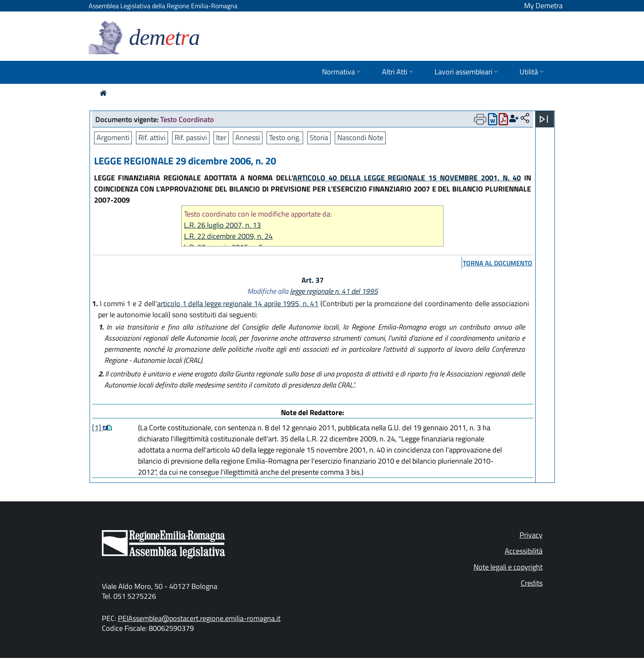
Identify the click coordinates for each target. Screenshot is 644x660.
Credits (532, 583)
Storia (319, 137)
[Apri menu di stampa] (480, 119)
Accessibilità (524, 551)
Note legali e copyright (508, 567)
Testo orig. (285, 137)
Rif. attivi (152, 137)
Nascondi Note (360, 137)
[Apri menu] (544, 119)
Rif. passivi (191, 137)
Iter (221, 137)
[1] (97, 428)
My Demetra (543, 6)
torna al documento (498, 263)
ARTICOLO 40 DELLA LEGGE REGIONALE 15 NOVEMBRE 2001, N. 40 (407, 178)
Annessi (248, 137)
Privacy (531, 535)
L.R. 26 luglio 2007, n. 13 (222, 225)
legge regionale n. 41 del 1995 (334, 291)
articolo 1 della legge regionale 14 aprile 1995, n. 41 (238, 303)
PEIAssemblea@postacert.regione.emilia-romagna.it (199, 618)
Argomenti (113, 137)
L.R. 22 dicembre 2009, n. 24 (228, 236)
